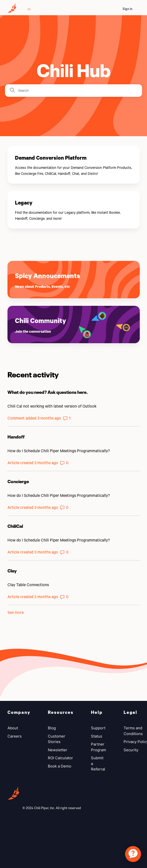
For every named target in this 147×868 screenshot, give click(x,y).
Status (97, 736)
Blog (52, 728)
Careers (15, 736)
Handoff (16, 436)
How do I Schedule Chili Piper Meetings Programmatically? (59, 451)
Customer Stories (57, 739)
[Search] (73, 91)
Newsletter (58, 750)
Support (98, 728)
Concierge (18, 481)
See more (16, 612)
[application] (133, 854)
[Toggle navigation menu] (29, 9)
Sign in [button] (127, 9)
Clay (12, 570)
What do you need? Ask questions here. (48, 392)
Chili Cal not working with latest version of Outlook (52, 406)
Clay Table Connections (28, 585)
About (13, 728)
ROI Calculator (60, 758)
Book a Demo (60, 766)
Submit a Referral (98, 763)
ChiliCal (15, 526)
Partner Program (99, 747)
